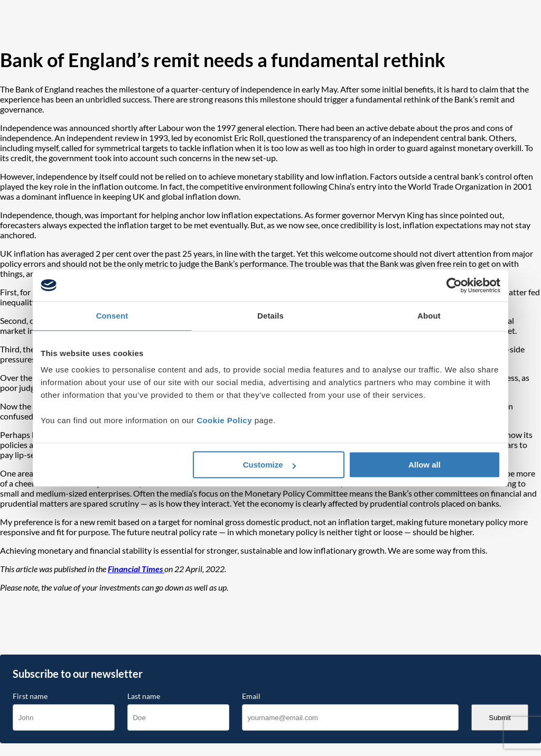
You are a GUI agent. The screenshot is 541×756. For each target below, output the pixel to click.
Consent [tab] (112, 316)
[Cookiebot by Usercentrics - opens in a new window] (454, 285)
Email (251, 696)
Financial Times (136, 569)
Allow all (425, 465)
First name (30, 696)
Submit (500, 718)
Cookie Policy (224, 420)
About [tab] (429, 316)
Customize (269, 465)
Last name (144, 696)
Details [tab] (270, 316)
